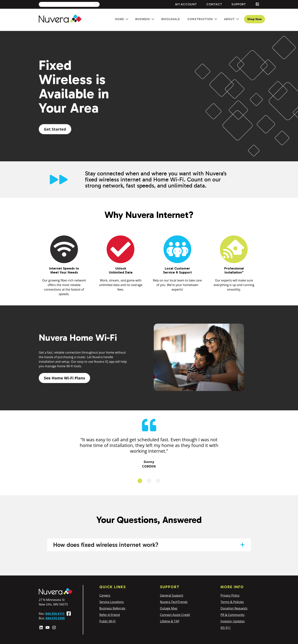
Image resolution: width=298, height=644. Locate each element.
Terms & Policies (232, 602)
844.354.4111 (55, 614)
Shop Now (254, 19)
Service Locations (112, 602)
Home (119, 19)
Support (239, 4)
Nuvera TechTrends (174, 602)
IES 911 (226, 628)
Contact (214, 4)
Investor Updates (233, 621)
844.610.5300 (55, 618)
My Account (186, 4)
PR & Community (232, 615)
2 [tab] (149, 481)
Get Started (55, 129)
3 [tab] (158, 481)
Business (143, 19)
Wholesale (170, 19)
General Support (172, 595)
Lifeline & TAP (170, 621)
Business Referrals (112, 608)
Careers (105, 595)
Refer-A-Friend (110, 615)
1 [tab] (140, 481)
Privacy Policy (230, 595)
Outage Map (169, 608)
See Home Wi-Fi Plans (64, 378)
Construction (200, 19)
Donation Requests (234, 608)
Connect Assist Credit (175, 615)
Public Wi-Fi (107, 621)
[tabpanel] (149, 443)
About (229, 19)
